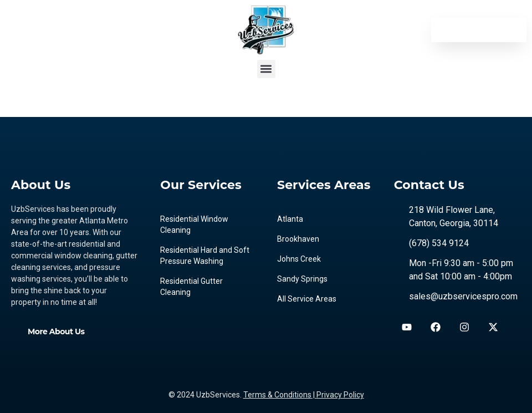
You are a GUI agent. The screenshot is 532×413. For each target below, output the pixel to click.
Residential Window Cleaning (194, 225)
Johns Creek (299, 259)
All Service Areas (307, 299)
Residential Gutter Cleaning (191, 287)
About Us (41, 185)
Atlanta (290, 219)
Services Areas (324, 185)
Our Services (201, 185)
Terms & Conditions (277, 395)
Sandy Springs (302, 279)
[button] (266, 69)
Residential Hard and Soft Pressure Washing (205, 256)
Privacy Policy (340, 395)
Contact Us (429, 185)
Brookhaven (298, 239)
